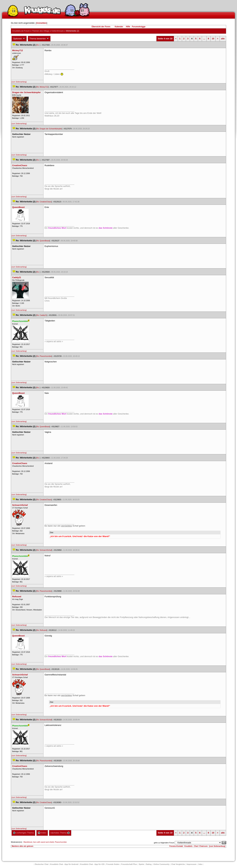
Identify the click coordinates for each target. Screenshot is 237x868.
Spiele (141, 864)
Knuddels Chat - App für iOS (92, 864)
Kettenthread (58, 31)
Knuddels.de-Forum (21, 31)
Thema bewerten (39, 39)
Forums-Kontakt (176, 846)
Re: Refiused (42, 630)
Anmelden (41, 23)
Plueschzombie (61, 842)
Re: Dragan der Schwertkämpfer (49, 129)
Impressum (191, 864)
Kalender (119, 27)
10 (213, 39)
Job (200, 864)
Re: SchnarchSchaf (44, 550)
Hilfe (128, 27)
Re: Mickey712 (42, 87)
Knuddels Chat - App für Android (64, 864)
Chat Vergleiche (178, 864)
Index (42, 833)
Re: (38, 45)
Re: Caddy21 (42, 315)
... (204, 39)
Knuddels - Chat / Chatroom (196, 846)
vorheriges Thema (23, 833)
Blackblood (28, 842)
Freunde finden (113, 864)
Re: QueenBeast (43, 241)
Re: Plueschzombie (44, 356)
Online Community (161, 864)
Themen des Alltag (41, 31)
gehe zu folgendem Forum (164, 843)
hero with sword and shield (43, 842)
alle (223, 39)
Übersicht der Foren (101, 27)
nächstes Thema (60, 833)
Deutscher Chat (42, 864)
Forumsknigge (139, 27)
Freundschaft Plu (129, 864)
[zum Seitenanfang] (19, 82)
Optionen (19, 39)
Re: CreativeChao (44, 202)
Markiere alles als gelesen (22, 846)
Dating (149, 864)
